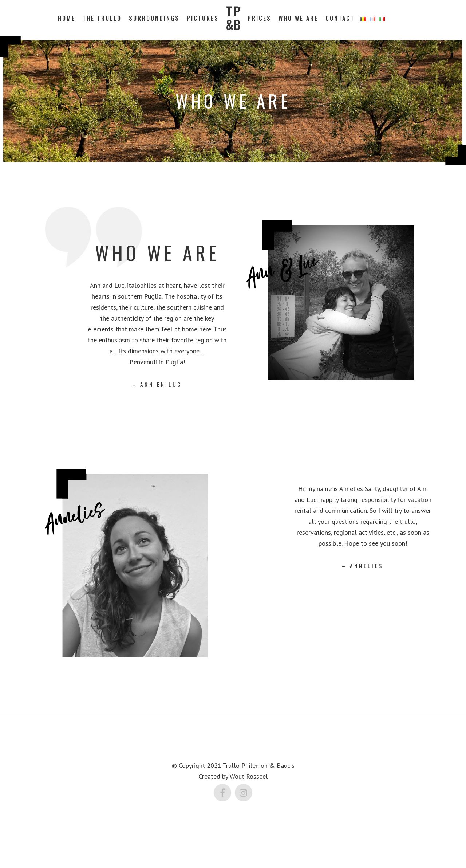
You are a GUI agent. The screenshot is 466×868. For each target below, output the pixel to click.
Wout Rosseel (249, 776)
